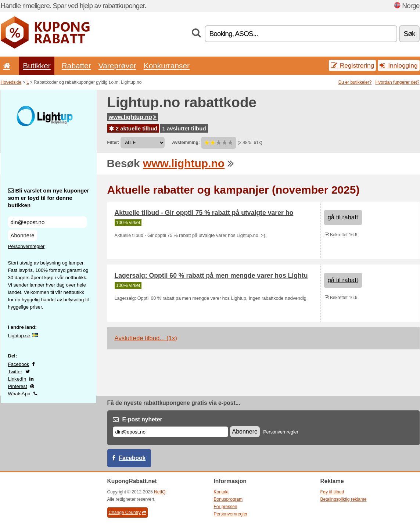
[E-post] (170, 432)
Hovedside (11, 82)
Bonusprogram (228, 499)
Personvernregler (26, 246)
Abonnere (23, 235)
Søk (409, 34)
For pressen (226, 507)
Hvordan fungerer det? (397, 82)
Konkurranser (167, 66)
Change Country (128, 513)
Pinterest (18, 386)
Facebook (19, 364)
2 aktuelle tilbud (133, 128)
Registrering (353, 65)
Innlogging (399, 65)
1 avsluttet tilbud (184, 128)
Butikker (37, 66)
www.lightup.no (133, 117)
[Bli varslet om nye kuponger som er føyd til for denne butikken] (47, 222)
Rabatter (76, 66)
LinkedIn (17, 379)
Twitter (15, 372)
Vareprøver (117, 66)
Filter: (113, 143)
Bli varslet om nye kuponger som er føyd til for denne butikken (49, 198)
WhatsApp (19, 394)
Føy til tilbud (332, 492)
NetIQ (160, 492)
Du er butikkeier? (355, 82)
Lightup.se (19, 336)
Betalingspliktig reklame (344, 499)
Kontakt (221, 492)
